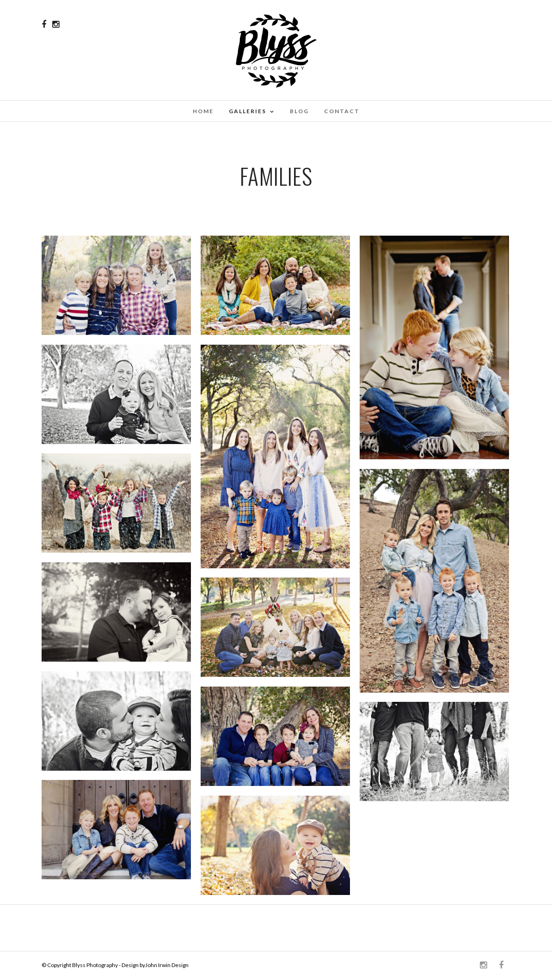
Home (203, 111)
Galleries (248, 111)
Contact (342, 111)
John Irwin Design (167, 965)
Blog (299, 111)
